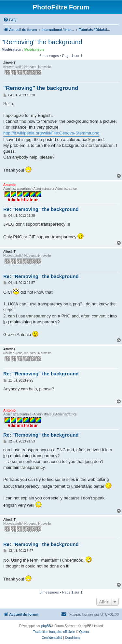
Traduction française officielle (54, 632)
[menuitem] (10, 20)
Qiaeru (84, 632)
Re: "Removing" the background (41, 209)
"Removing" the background (42, 42)
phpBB (46, 626)
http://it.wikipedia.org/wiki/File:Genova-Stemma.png (51, 133)
